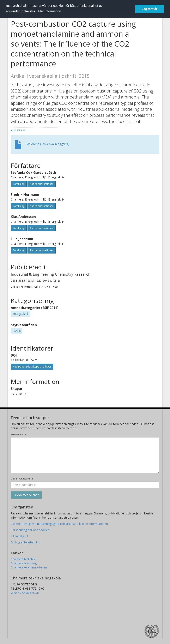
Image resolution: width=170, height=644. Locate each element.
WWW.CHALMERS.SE (25, 593)
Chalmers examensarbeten (29, 567)
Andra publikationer (42, 184)
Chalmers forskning (24, 563)
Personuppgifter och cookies (30, 530)
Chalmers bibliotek (23, 559)
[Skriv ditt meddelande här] (85, 455)
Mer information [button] (50, 11)
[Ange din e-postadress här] (85, 485)
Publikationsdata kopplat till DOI (32, 367)
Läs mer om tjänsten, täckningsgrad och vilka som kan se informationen (59, 524)
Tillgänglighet (20, 536)
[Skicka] (26, 495)
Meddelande (19, 434)
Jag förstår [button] (150, 9)
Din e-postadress (22, 479)
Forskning (19, 184)
